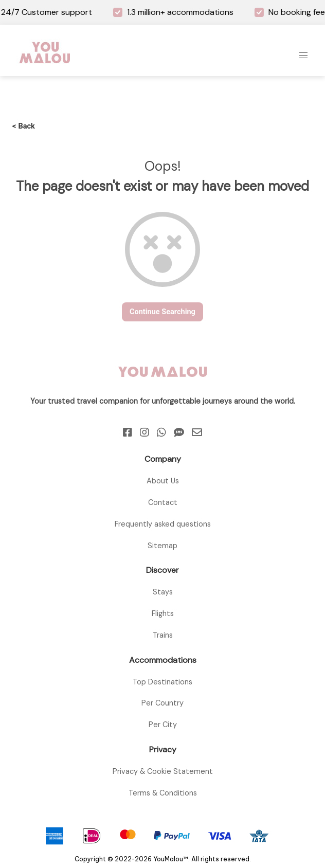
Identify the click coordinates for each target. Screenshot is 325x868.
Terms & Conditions (163, 793)
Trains (163, 635)
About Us (163, 481)
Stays (163, 592)
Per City (163, 725)
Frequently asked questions (163, 524)
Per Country (162, 703)
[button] (303, 56)
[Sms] (179, 432)
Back (24, 126)
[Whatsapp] (161, 432)
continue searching (162, 312)
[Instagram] (145, 432)
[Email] (197, 432)
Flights (163, 613)
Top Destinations (162, 682)
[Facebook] (128, 432)
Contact (163, 502)
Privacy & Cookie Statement (163, 771)
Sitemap (162, 546)
